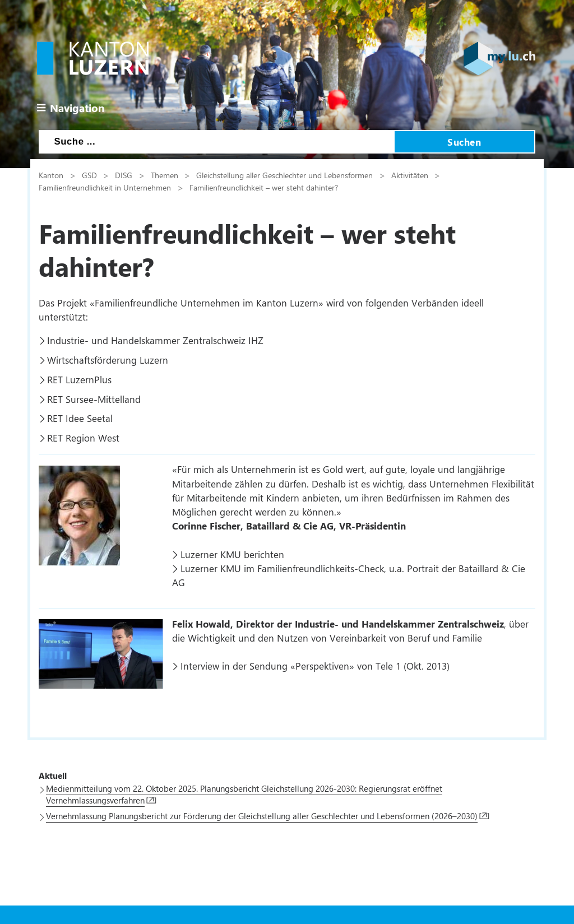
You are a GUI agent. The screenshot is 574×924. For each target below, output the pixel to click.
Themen (165, 175)
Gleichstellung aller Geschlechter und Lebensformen (284, 175)
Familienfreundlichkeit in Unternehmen (105, 187)
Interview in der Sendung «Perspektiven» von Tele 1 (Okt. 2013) (315, 666)
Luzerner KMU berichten (232, 554)
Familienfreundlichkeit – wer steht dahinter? (264, 187)
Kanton (51, 175)
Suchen (464, 142)
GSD (89, 175)
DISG (124, 175)
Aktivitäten (410, 175)
